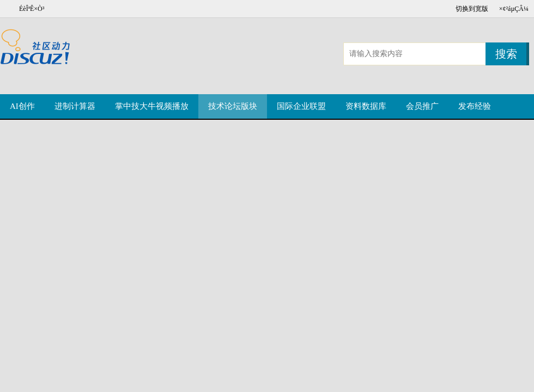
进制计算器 (75, 106)
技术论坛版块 (233, 106)
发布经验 (475, 106)
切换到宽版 (472, 9)
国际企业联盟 (301, 106)
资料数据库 (366, 106)
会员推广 (422, 106)
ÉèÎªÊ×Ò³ (32, 9)
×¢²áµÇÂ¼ (514, 9)
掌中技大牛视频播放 (152, 106)
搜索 (506, 54)
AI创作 (22, 106)
